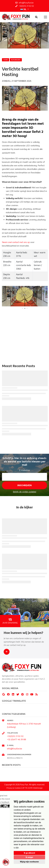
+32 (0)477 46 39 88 (17, 739)
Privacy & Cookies (14, 788)
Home (6, 60)
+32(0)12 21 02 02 (15, 736)
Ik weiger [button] (29, 857)
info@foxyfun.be (15, 749)
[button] (45, 288)
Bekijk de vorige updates (25, 492)
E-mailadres (25, 470)
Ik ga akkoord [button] (29, 853)
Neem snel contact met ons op (16, 242)
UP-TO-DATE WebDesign (32, 788)
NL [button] (23, 9)
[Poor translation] (7, 806)
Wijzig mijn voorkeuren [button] (29, 862)
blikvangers (16, 60)
